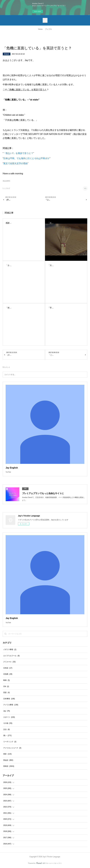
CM (6, 686)
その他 (8, 723)
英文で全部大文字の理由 (16, 163)
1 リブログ (6, 188)
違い (7, 735)
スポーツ (9, 717)
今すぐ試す (38, 12)
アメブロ (49, 29)
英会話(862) (6, 181)
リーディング (10, 742)
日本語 (8, 668)
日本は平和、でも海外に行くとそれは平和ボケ (26, 158)
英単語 (9, 766)
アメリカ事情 (11, 705)
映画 (7, 680)
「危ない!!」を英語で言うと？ (18, 153)
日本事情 (9, 699)
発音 (7, 754)
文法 (7, 729)
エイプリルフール (11, 656)
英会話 (7, 54)
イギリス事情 (10, 650)
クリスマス (9, 662)
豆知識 (8, 674)
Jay (7, 711)
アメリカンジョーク (12, 748)
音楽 (7, 692)
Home (40, 29)
